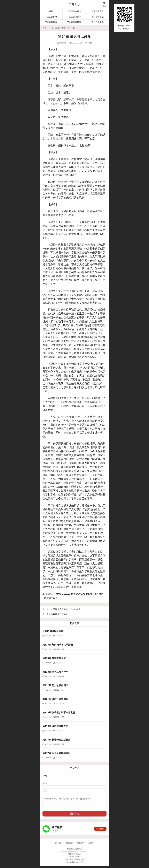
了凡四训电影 (97, 22)
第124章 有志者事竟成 (54, 658)
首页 (51, 11)
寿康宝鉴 (72, 861)
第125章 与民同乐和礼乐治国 (58, 645)
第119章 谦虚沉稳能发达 (55, 726)
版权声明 (81, 845)
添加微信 (100, 830)
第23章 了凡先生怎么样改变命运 (65, 609)
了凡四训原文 (97, 11)
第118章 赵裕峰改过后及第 (56, 740)
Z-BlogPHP (80, 864)
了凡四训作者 (51, 17)
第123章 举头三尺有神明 (55, 672)
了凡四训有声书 (74, 17)
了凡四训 (74, 4)
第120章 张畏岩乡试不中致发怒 (59, 713)
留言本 (91, 845)
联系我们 (70, 845)
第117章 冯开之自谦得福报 (56, 753)
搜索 (104, 5)
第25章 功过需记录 (59, 614)
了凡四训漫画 (51, 22)
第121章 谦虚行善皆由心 (55, 699)
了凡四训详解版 (74, 22)
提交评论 (74, 815)
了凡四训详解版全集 (53, 631)
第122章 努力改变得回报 (55, 685)
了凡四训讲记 (97, 17)
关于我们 (59, 845)
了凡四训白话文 (74, 11)
